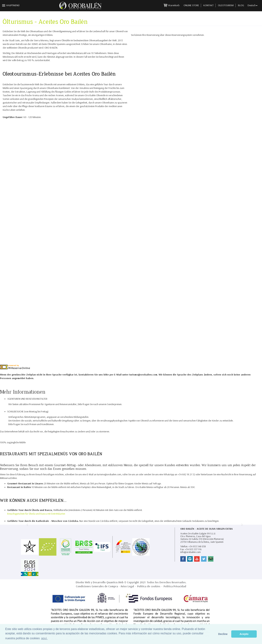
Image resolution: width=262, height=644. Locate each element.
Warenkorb (174, 5)
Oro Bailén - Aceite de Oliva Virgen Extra (207, 529)
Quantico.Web (115, 582)
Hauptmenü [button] (13, 5)
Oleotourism (226, 5)
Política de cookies (149, 586)
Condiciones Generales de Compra (97, 586)
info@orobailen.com (190, 552)
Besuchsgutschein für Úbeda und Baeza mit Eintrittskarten (36, 514)
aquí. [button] (44, 638)
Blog (241, 5)
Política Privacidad (175, 586)
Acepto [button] (244, 634)
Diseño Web (83, 582)
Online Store (191, 5)
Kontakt (209, 5)
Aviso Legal (127, 586)
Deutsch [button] (253, 5)
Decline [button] (223, 634)
